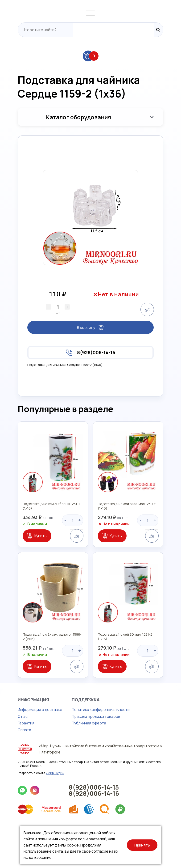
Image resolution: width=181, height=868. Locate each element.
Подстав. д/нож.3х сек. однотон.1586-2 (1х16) (45, 683)
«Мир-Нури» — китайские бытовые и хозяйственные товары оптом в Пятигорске (99, 792)
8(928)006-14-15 (96, 381)
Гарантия (13, 767)
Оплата (11, 774)
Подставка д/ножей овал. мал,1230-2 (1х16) (130, 545)
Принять (142, 845)
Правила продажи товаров (83, 761)
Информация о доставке (27, 754)
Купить (28, 572)
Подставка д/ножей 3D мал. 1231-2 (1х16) (128, 683)
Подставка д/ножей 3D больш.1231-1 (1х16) (43, 545)
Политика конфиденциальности (88, 754)
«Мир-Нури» (42, 812)
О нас (10, 761)
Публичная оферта (76, 767)
